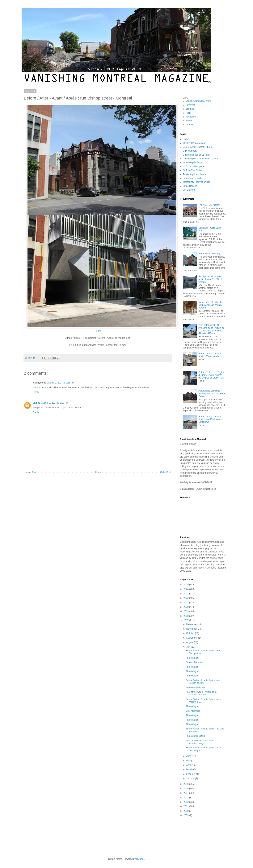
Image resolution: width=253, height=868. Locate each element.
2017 (186, 620)
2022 (186, 598)
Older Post (166, 472)
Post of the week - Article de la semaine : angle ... (201, 742)
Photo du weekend (195, 688)
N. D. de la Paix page (194, 166)
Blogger (140, 859)
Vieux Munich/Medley (209, 254)
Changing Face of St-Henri (196, 155)
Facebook (191, 117)
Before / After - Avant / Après (197, 147)
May (189, 761)
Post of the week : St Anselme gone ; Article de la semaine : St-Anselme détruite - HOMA (211, 329)
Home (98, 472)
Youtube (190, 109)
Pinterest (190, 105)
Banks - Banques (194, 662)
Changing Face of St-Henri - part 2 (200, 159)
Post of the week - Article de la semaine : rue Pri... (201, 693)
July (189, 647)
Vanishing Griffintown (194, 162)
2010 (186, 811)
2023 (186, 594)
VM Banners (189, 190)
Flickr (98, 331)
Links (186, 98)
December (192, 624)
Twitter (189, 121)
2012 (186, 802)
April (189, 765)
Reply (36, 392)
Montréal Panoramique (194, 143)
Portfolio (190, 125)
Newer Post (31, 472)
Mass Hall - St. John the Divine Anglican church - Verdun (211, 305)
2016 (186, 784)
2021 (186, 603)
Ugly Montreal (190, 151)
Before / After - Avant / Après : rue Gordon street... (203, 682)
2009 (186, 815)
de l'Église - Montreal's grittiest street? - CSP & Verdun (210, 279)
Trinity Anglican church (194, 174)
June (189, 756)
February (191, 774)
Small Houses (190, 186)
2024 (186, 589)
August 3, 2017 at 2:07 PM (55, 403)
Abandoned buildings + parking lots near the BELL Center (212, 394)
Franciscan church (192, 178)
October (191, 633)
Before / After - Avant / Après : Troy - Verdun (210, 355)
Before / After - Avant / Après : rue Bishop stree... (203, 652)
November (192, 629)
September (192, 638)
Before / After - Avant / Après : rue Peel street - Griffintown (211, 419)
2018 (186, 616)
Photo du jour (192, 658)
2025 (186, 585)
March (190, 769)
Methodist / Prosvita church (197, 182)
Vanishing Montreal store (198, 101)
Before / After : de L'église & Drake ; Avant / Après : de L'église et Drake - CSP (212, 375)
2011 (186, 806)
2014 (186, 793)
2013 (186, 798)
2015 (186, 789)
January (191, 778)
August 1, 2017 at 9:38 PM (61, 383)
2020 (186, 607)
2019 (186, 611)
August (190, 642)
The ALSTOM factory (209, 205)
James (37, 403)
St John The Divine (193, 170)
